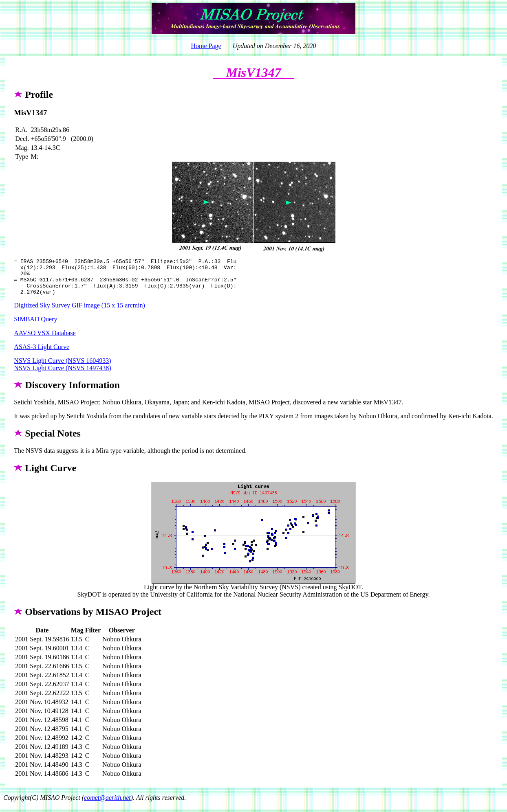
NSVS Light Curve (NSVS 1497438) (62, 375)
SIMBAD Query (35, 326)
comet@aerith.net (107, 805)
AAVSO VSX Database (45, 340)
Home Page (206, 46)
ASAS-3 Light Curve (42, 354)
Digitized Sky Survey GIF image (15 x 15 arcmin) (79, 313)
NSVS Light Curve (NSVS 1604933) (62, 368)
